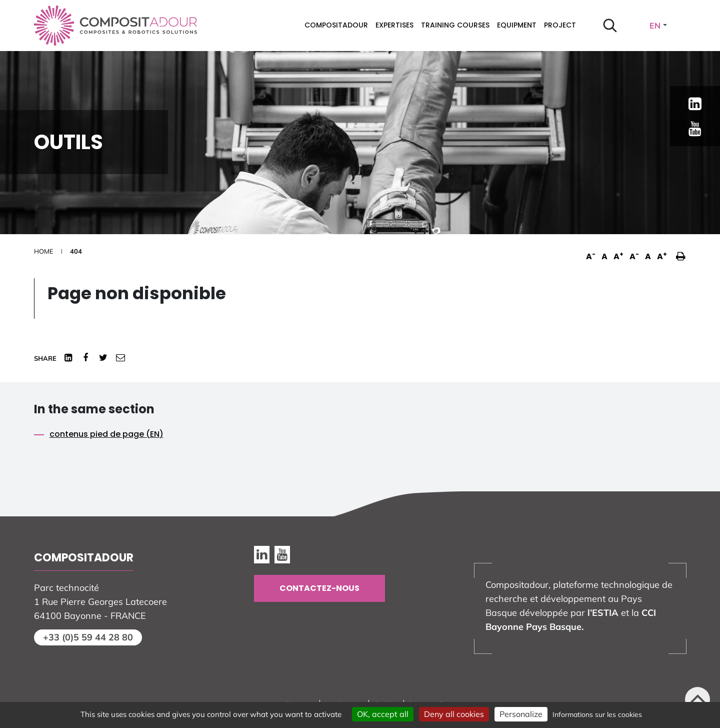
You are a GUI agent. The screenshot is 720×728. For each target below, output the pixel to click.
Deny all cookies (454, 714)
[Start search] (610, 26)
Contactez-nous (319, 588)
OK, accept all (383, 714)
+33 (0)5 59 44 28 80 (88, 637)
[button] (678, 251)
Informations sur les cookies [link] (597, 714)
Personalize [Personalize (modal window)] (521, 714)
